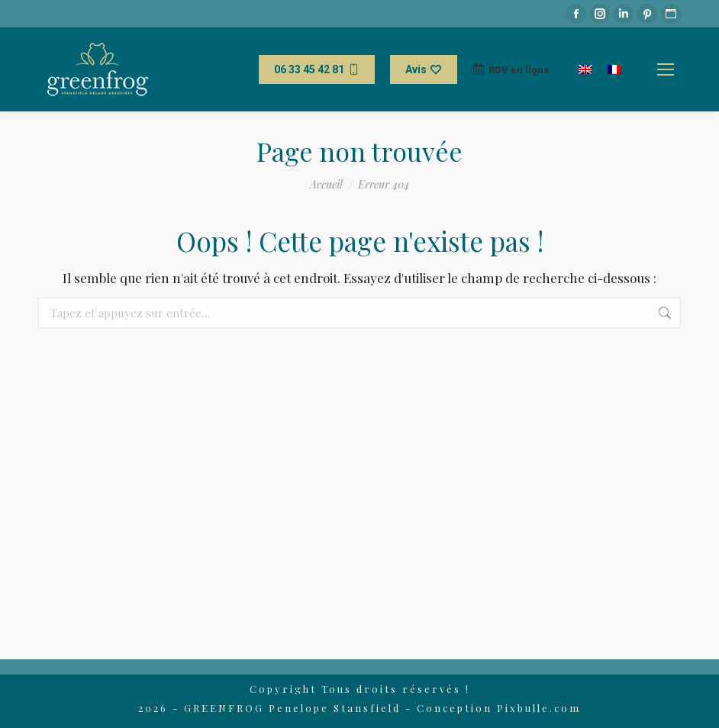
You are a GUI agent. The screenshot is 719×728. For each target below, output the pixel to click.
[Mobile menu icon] (666, 69)
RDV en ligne (511, 69)
